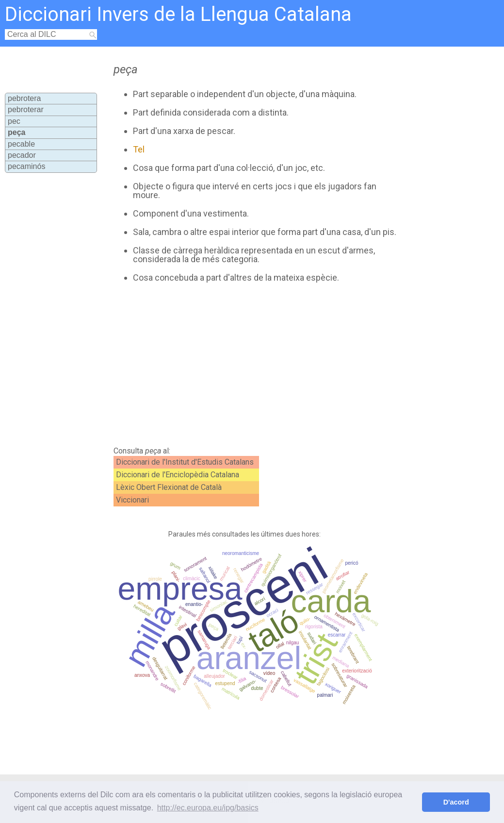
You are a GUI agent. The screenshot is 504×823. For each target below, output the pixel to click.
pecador (22, 155)
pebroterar (26, 109)
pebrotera (24, 98)
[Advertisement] (276, 365)
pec (14, 121)
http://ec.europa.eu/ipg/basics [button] (208, 808)
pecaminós (26, 166)
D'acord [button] (456, 802)
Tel (139, 149)
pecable (21, 144)
